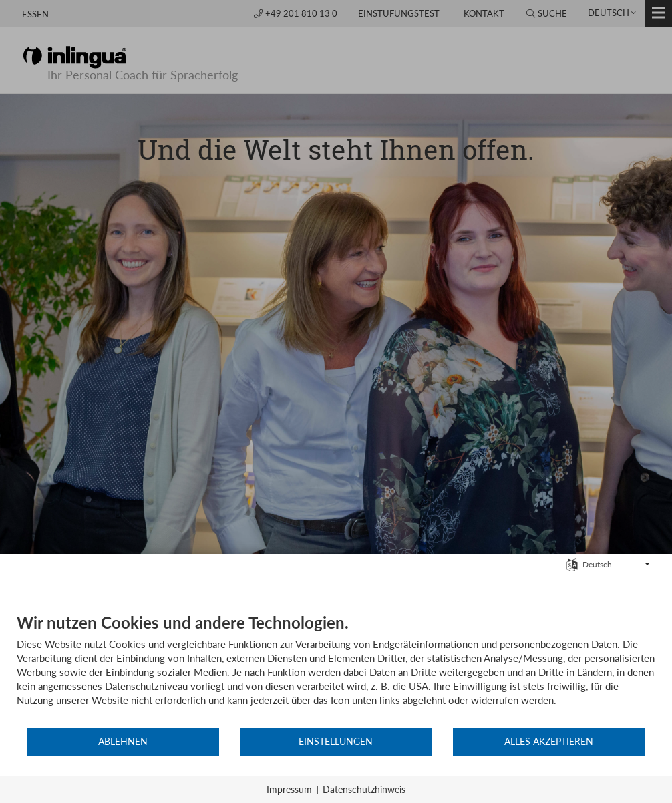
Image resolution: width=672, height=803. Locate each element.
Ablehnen (123, 742)
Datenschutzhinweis (364, 789)
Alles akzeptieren (549, 742)
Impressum (289, 789)
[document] (336, 670)
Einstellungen (336, 742)
